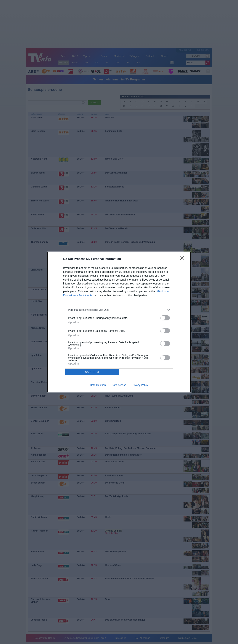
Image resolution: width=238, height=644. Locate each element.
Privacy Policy (140, 385)
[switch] (165, 318)
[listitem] (119, 310)
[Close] (183, 259)
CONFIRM (92, 372)
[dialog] (119, 322)
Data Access (119, 385)
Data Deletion (98, 385)
